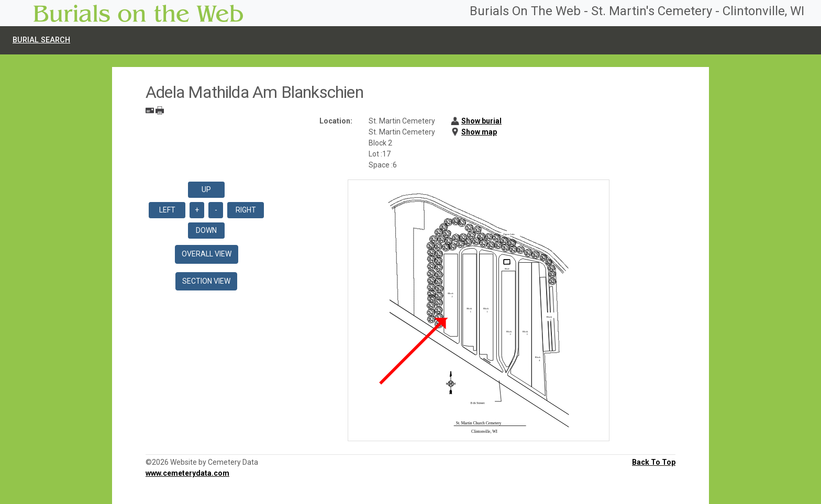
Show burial (481, 121)
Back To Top (654, 462)
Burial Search (41, 40)
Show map (479, 132)
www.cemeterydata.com (187, 473)
